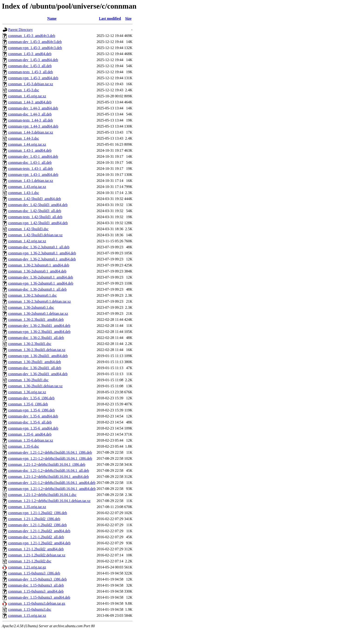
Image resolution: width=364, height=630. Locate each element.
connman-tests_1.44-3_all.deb (31, 120)
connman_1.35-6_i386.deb (28, 404)
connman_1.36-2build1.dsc (28, 380)
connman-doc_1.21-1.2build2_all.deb (36, 537)
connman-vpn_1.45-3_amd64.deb (33, 78)
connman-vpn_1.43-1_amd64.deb (33, 175)
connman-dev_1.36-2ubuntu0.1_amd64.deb (41, 277)
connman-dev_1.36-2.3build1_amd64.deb (39, 326)
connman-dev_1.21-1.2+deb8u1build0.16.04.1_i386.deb (50, 452)
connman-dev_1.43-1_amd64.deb (33, 156)
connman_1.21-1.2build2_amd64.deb (36, 549)
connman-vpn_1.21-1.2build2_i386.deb (38, 513)
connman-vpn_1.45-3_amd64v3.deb (35, 48)
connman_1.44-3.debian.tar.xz (31, 132)
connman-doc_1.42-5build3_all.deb (35, 211)
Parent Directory (20, 30)
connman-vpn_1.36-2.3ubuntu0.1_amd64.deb (42, 253)
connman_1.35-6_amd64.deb (30, 434)
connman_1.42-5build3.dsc (28, 229)
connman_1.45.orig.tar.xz (27, 96)
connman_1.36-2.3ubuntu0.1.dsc (32, 295)
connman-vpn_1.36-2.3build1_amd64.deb (39, 332)
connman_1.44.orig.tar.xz (27, 144)
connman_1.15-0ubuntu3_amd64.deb (36, 591)
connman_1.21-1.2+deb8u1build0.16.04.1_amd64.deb (49, 477)
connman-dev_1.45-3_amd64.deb (33, 60)
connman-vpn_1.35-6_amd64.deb (33, 428)
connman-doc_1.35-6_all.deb (30, 422)
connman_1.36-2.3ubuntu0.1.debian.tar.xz (39, 301)
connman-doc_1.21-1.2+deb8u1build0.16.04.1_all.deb (49, 471)
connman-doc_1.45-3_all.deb (30, 66)
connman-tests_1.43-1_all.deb (31, 169)
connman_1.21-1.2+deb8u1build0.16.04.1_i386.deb (47, 464)
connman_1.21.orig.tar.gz (27, 567)
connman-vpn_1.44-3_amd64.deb (33, 126)
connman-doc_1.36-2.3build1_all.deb (36, 338)
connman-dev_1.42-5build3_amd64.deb (38, 205)
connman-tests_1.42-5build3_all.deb (35, 217)
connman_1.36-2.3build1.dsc (30, 344)
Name (52, 18)
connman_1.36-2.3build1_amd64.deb (36, 320)
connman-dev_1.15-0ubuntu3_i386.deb (37, 579)
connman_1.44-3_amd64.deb (30, 102)
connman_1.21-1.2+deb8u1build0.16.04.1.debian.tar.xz (49, 501)
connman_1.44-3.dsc (24, 138)
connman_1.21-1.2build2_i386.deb (34, 519)
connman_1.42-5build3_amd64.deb (35, 199)
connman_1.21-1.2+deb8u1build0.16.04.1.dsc (42, 495)
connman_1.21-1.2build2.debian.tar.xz (37, 555)
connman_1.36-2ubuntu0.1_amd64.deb (37, 271)
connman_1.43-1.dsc (24, 193)
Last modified (110, 18)
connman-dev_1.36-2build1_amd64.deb (38, 374)
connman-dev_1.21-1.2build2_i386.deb (37, 525)
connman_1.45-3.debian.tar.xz (31, 84)
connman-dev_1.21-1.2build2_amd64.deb (39, 531)
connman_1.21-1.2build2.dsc (30, 561)
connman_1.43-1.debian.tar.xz (31, 181)
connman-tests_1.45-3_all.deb (31, 72)
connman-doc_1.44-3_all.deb (30, 114)
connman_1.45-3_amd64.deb (30, 54)
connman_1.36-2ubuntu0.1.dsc (31, 307)
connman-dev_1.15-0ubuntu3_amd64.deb (39, 597)
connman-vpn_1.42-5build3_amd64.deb (38, 223)
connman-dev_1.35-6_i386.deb (31, 398)
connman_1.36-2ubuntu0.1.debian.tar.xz (38, 313)
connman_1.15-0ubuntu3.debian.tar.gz (37, 603)
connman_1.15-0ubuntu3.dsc (30, 609)
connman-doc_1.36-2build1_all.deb (35, 368)
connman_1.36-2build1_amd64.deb (35, 362)
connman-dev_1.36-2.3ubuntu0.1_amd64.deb (42, 259)
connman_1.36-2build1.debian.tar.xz (35, 386)
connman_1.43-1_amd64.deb (30, 150)
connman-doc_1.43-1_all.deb (30, 162)
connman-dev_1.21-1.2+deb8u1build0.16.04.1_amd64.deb (52, 483)
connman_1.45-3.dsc (24, 90)
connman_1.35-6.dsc (24, 446)
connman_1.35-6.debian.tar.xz (31, 440)
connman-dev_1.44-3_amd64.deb (33, 108)
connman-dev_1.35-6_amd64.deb (33, 416)
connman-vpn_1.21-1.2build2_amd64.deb (39, 543)
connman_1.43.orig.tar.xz (27, 187)
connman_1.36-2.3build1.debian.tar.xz (37, 350)
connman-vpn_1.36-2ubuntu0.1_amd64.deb (41, 283)
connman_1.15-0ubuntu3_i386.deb (34, 573)
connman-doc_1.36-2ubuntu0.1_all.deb (37, 289)
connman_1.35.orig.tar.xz (27, 507)
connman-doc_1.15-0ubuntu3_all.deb (36, 585)
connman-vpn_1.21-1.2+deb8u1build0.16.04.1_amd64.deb (52, 489)
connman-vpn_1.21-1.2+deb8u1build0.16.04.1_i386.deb (50, 458)
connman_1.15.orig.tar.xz (27, 615)
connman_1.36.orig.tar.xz (27, 392)
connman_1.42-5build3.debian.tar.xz (35, 235)
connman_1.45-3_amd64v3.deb (32, 36)
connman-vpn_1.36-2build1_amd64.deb (38, 356)
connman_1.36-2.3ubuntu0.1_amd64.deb (39, 265)
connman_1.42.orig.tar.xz (27, 241)
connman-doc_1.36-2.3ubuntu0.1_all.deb (39, 247)
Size (128, 18)
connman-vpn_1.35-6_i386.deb (31, 410)
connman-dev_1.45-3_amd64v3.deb (35, 42)
